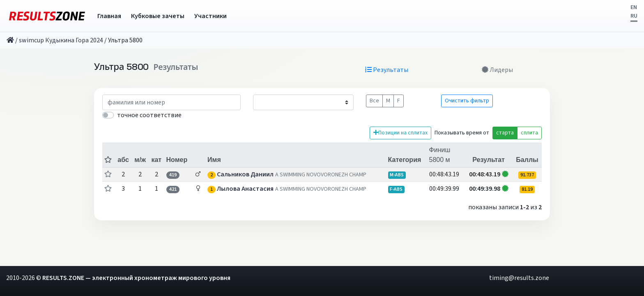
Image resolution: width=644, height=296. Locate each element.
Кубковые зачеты (158, 16)
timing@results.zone (519, 278)
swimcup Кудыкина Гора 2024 (61, 40)
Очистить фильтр (467, 101)
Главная (109, 16)
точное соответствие (149, 115)
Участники (210, 16)
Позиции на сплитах (400, 133)
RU (634, 16)
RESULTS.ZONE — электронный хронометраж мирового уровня (136, 278)
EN (634, 7)
